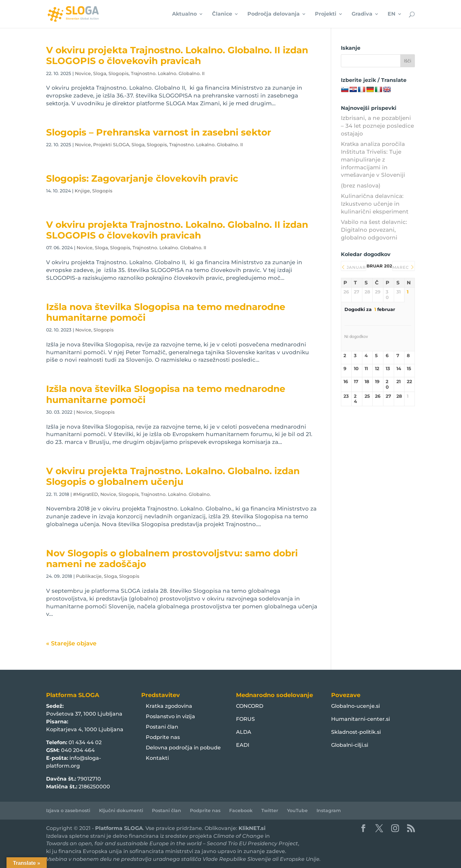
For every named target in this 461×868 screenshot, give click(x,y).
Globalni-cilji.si (350, 745)
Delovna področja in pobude (183, 748)
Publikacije (89, 576)
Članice (222, 14)
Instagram (329, 810)
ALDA (244, 732)
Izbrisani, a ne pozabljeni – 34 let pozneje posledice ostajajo (377, 126)
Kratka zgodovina (169, 706)
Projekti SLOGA (111, 145)
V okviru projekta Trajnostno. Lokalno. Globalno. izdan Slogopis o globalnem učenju (173, 476)
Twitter (270, 810)
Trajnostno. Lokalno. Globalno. (176, 494)
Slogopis (118, 73)
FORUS (245, 719)
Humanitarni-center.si (361, 719)
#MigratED (86, 494)
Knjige (82, 191)
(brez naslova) (361, 186)
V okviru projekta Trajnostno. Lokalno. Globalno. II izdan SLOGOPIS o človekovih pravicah (177, 55)
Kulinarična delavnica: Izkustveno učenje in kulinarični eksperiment (375, 204)
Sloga (100, 73)
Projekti (326, 14)
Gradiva (362, 14)
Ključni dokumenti (121, 810)
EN (392, 14)
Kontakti (157, 758)
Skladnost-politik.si (356, 732)
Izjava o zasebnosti (68, 810)
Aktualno (184, 14)
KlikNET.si (252, 828)
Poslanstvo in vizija (170, 716)
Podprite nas (163, 737)
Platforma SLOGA (119, 828)
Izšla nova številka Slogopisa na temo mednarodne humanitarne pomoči (166, 312)
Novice (83, 73)
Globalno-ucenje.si (355, 706)
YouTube (297, 810)
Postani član (162, 727)
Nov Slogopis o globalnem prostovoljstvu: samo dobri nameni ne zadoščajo (172, 558)
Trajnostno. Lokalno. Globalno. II (168, 73)
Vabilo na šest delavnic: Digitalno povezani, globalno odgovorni (374, 230)
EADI (243, 745)
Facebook (241, 810)
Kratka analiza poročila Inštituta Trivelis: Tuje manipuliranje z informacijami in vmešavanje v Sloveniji (373, 159)
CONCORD (250, 706)
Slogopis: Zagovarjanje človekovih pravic (142, 178)
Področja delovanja (274, 14)
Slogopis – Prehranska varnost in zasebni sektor (159, 132)
